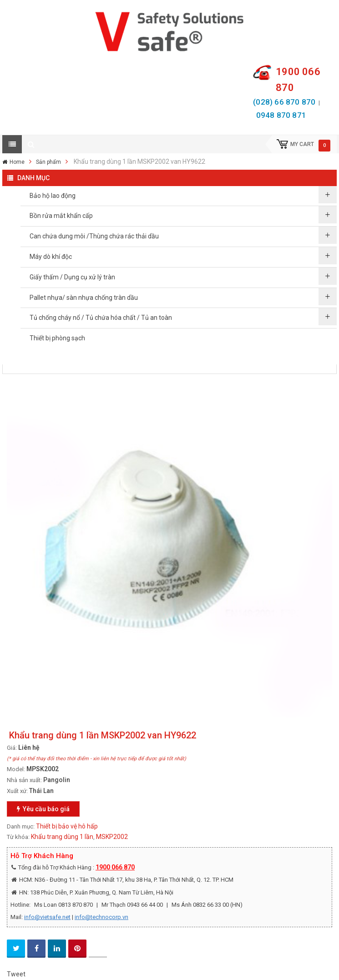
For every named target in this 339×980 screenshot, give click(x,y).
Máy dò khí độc (51, 257)
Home (17, 162)
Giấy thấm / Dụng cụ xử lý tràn (72, 277)
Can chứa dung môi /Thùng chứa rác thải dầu (94, 236)
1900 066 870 (115, 867)
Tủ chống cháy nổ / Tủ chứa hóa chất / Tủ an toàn (101, 318)
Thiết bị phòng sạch (57, 338)
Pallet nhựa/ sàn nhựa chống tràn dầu (84, 298)
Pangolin (57, 780)
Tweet (16, 974)
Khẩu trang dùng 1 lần (62, 837)
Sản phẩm (48, 162)
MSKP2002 (112, 837)
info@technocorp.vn (101, 917)
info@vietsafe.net (47, 917)
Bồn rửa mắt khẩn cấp (61, 216)
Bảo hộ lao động (53, 196)
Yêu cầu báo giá (43, 809)
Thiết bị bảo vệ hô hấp (67, 826)
